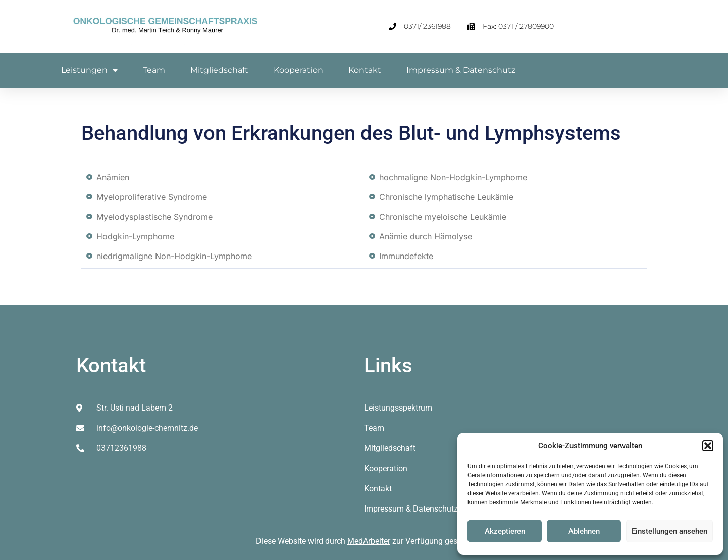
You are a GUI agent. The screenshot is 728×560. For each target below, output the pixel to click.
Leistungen (89, 70)
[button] (708, 446)
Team (154, 70)
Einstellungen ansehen (669, 531)
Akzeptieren (505, 531)
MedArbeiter (369, 541)
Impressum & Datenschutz (461, 70)
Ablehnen (584, 531)
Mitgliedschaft (219, 70)
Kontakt (365, 70)
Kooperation (298, 70)
